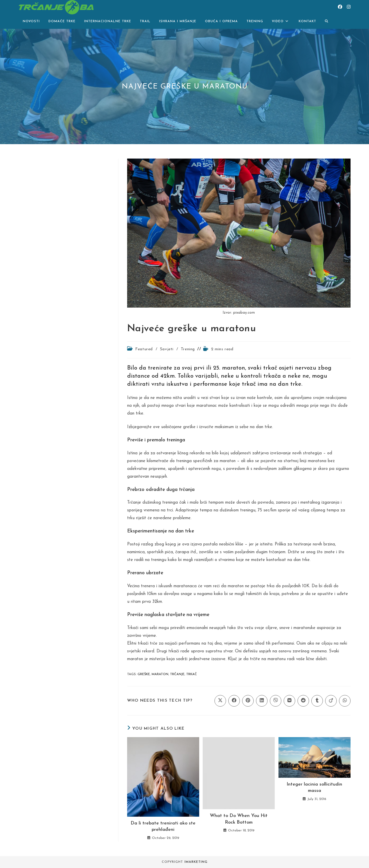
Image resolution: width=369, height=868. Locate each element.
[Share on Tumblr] (317, 701)
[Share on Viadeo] (331, 701)
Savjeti (167, 349)
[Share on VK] (289, 701)
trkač (192, 674)
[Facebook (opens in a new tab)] (340, 7)
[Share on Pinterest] (248, 701)
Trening (188, 349)
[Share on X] (220, 701)
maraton (160, 674)
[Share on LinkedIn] (262, 701)
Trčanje (177, 674)
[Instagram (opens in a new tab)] (349, 7)
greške (144, 674)
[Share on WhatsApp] (345, 701)
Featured (144, 349)
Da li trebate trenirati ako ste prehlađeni (163, 826)
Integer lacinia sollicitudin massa (314, 788)
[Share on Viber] (276, 701)
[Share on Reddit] (303, 701)
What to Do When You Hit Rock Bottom (239, 819)
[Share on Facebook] (234, 701)
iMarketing (196, 862)
